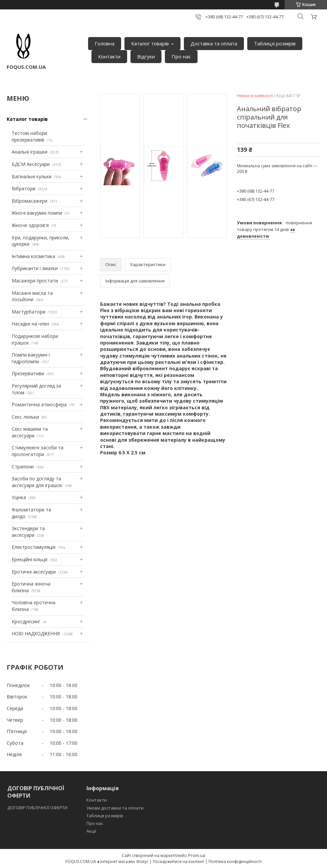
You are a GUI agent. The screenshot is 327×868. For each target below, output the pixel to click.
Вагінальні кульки (32, 176)
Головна (105, 43)
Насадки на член (30, 324)
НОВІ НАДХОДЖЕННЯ (36, 633)
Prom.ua (197, 855)
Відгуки (146, 56)
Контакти (109, 56)
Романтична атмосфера (39, 404)
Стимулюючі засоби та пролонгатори (38, 451)
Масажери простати (35, 281)
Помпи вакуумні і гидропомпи (31, 358)
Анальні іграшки (30, 152)
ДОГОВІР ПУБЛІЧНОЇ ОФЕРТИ (38, 808)
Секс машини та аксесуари (30, 432)
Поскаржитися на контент (179, 861)
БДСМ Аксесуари (31, 164)
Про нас (181, 56)
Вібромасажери (30, 201)
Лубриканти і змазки (35, 268)
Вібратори (24, 188)
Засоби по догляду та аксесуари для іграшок (37, 482)
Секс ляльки (25, 417)
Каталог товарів (150, 43)
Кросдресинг (26, 621)
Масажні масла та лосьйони (32, 296)
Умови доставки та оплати (115, 808)
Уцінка (19, 497)
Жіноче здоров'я (30, 225)
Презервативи (28, 373)
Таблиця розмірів (275, 43)
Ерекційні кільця (30, 559)
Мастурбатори (29, 312)
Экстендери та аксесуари (28, 532)
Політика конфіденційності (235, 861)
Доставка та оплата (214, 43)
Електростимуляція (34, 547)
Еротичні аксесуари (34, 572)
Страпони (23, 467)
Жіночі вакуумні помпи (37, 213)
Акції (91, 831)
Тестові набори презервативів (29, 136)
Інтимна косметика (33, 256)
